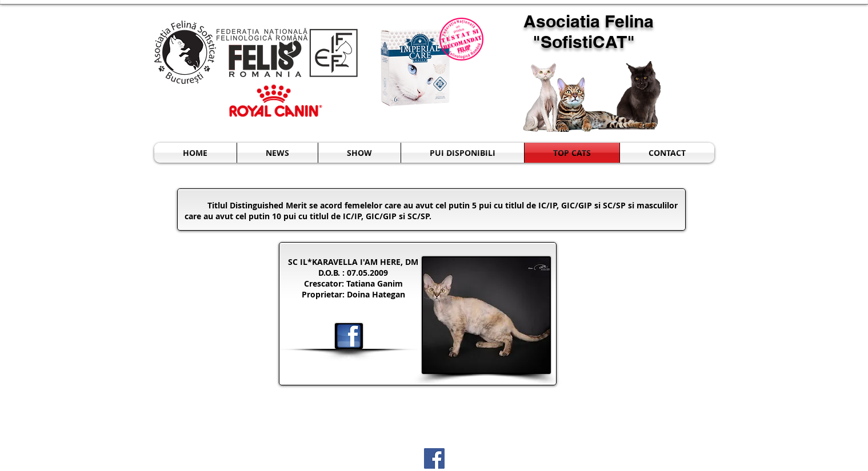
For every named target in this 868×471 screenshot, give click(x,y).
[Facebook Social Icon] (434, 458)
